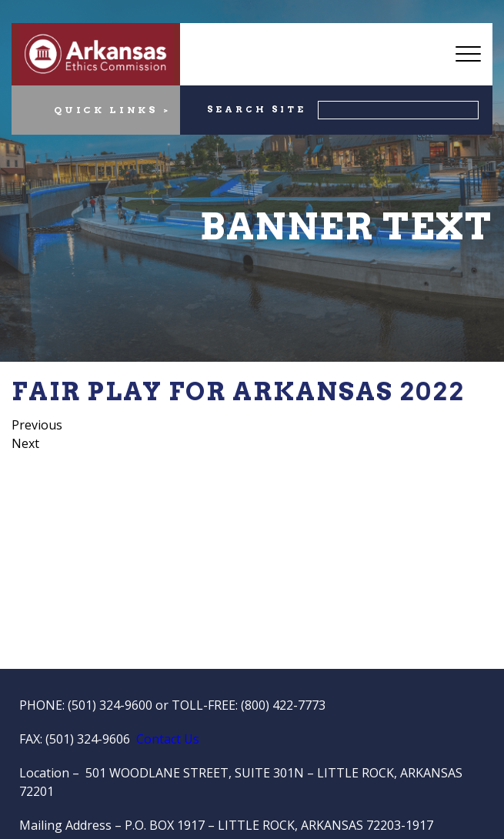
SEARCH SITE (257, 109)
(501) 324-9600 (110, 705)
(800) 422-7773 (283, 705)
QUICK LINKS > (112, 110)
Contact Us (168, 739)
